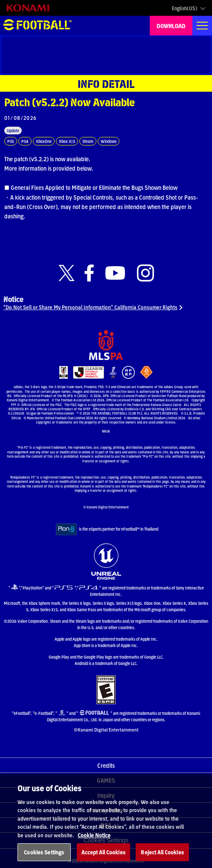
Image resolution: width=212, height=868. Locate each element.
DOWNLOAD (171, 26)
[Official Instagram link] (145, 273)
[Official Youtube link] (115, 273)
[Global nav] (202, 26)
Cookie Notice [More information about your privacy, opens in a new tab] (94, 846)
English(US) (185, 8)
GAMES (106, 780)
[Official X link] (67, 273)
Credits (106, 765)
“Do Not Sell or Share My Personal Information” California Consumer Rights (90, 307)
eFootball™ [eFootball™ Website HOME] (38, 26)
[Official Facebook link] (89, 273)
